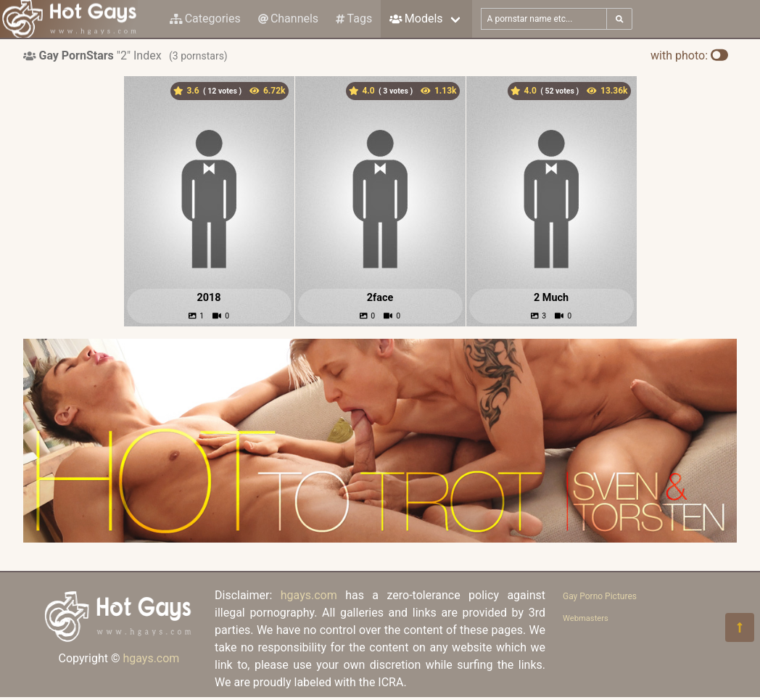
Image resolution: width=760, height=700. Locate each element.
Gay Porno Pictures (600, 596)
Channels (288, 18)
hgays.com (151, 658)
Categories (205, 18)
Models (416, 18)
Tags (354, 18)
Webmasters (586, 618)
